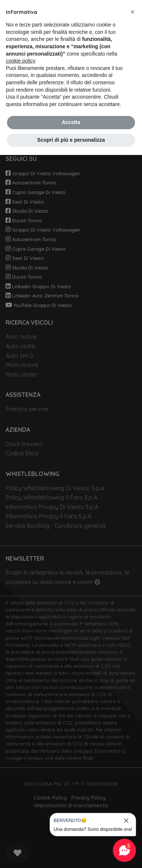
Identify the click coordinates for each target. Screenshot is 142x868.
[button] (132, 12)
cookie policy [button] (20, 61)
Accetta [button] (71, 122)
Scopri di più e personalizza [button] (71, 140)
